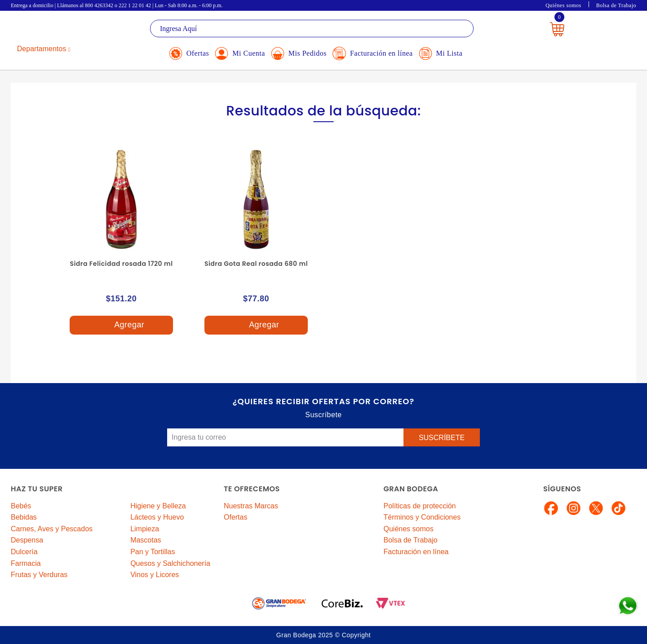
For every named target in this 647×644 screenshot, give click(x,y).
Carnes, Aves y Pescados (52, 529)
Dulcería (24, 552)
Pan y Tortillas (153, 552)
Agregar (121, 325)
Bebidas (24, 517)
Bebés (21, 506)
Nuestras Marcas (251, 506)
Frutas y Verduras (39, 575)
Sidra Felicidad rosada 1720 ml (121, 264)
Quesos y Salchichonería (170, 563)
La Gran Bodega (51, 30)
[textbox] (312, 29)
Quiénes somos (563, 5)
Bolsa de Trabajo (616, 5)
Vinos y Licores (155, 575)
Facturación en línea (416, 552)
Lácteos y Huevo (157, 517)
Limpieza (145, 529)
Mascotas (146, 540)
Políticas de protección (420, 506)
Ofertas (235, 517)
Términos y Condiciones (422, 517)
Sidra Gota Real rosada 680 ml (256, 264)
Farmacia (26, 563)
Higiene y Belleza (158, 506)
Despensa (27, 540)
